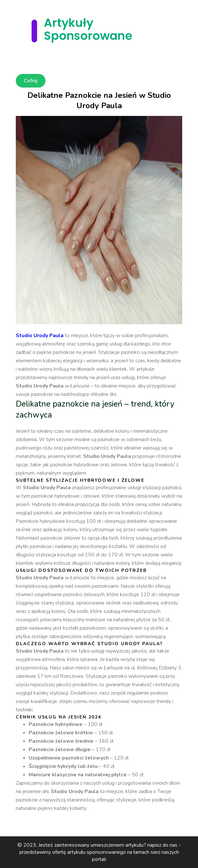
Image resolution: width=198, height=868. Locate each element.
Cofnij (31, 81)
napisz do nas (162, 845)
